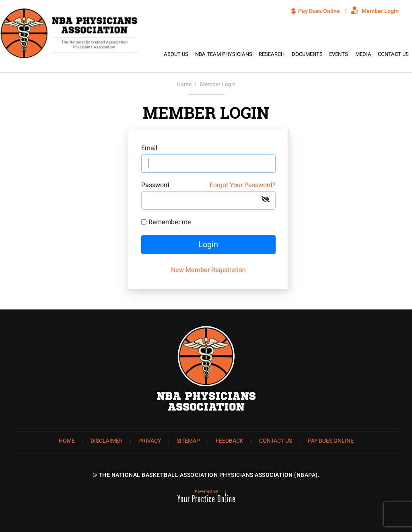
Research (272, 54)
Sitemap (188, 441)
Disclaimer (107, 441)
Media (363, 54)
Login (208, 244)
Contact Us (393, 54)
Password (208, 185)
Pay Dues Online (319, 11)
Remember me (170, 222)
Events (339, 54)
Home (149, 54)
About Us (176, 54)
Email (149, 148)
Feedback (230, 441)
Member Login (380, 11)
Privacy (150, 441)
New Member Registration (208, 270)
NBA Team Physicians (224, 54)
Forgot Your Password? (243, 185)
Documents (307, 54)
